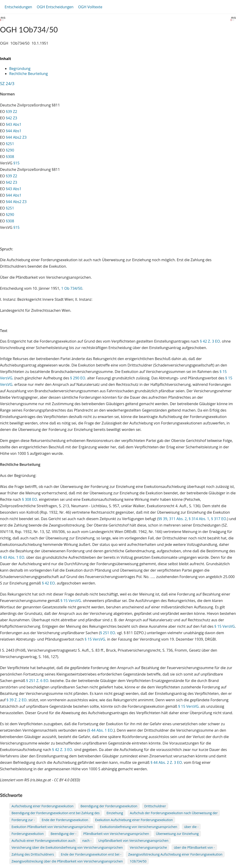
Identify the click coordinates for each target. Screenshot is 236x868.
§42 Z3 (12, 118)
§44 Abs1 (14, 131)
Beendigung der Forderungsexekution (109, 806)
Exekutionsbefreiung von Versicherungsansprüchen (139, 827)
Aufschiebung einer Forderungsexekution (43, 806)
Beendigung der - (64, 834)
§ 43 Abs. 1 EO (12, 557)
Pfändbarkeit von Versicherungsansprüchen (116, 834)
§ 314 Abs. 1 (199, 519)
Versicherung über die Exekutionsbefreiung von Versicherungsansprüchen (67, 847)
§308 (10, 157)
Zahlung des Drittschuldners (33, 854)
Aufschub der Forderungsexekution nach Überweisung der (174, 813)
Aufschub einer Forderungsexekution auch (43, 841)
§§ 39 (163, 519)
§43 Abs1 (14, 124)
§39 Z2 (12, 112)
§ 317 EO (219, 519)
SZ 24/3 (7, 83)
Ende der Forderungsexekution (65, 820)
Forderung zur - (23, 820)
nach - (87, 841)
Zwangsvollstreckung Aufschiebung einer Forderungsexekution (175, 854)
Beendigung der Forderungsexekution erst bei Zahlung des (56, 813)
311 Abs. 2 (178, 519)
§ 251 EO (108, 633)
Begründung (20, 69)
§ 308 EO (30, 499)
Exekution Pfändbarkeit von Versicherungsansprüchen (52, 827)
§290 (10, 150)
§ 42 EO (48, 583)
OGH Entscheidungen (55, 7)
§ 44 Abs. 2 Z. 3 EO (166, 762)
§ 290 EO (78, 378)
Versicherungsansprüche (148, 847)
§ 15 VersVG (71, 601)
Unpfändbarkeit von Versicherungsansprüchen (133, 841)
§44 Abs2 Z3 (16, 137)
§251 (10, 144)
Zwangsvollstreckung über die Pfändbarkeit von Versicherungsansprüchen (67, 861)
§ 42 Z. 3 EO (210, 341)
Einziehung (115, 813)
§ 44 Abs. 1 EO (101, 730)
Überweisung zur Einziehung (177, 834)
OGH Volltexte (90, 7)
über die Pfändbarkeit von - (194, 847)
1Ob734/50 (138, 861)
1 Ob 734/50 (72, 288)
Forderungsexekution (28, 834)
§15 (16, 163)
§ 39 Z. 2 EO (16, 700)
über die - (191, 827)
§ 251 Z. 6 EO (37, 681)
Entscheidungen (18, 7)
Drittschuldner (155, 806)
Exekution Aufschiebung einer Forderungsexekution (134, 820)
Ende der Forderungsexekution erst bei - (91, 854)
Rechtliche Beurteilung (28, 74)
